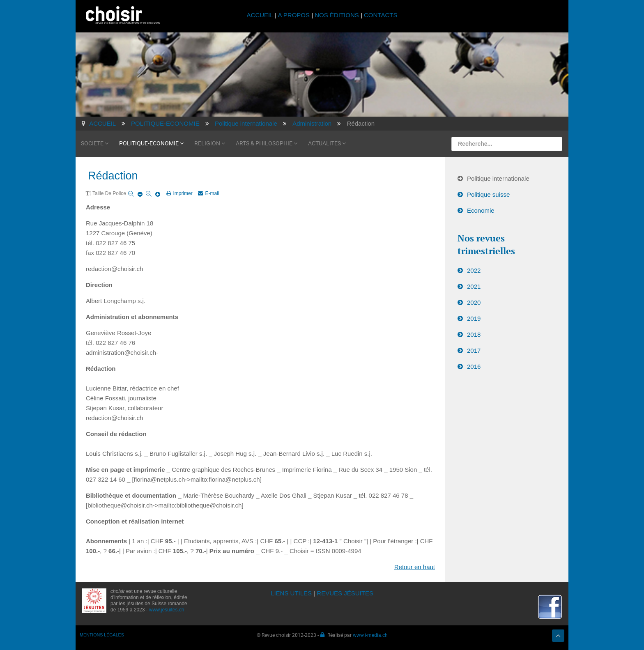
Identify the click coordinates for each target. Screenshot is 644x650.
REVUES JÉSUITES (345, 593)
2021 (474, 286)
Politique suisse (488, 194)
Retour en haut (415, 567)
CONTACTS (381, 15)
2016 (474, 366)
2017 (474, 350)
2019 (474, 318)
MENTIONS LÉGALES (102, 635)
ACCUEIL (261, 15)
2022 (474, 270)
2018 (474, 334)
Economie (481, 210)
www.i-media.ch (370, 635)
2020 (474, 302)
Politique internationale (498, 178)
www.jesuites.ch (167, 610)
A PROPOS (294, 15)
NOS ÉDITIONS (337, 15)
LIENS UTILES (291, 593)
